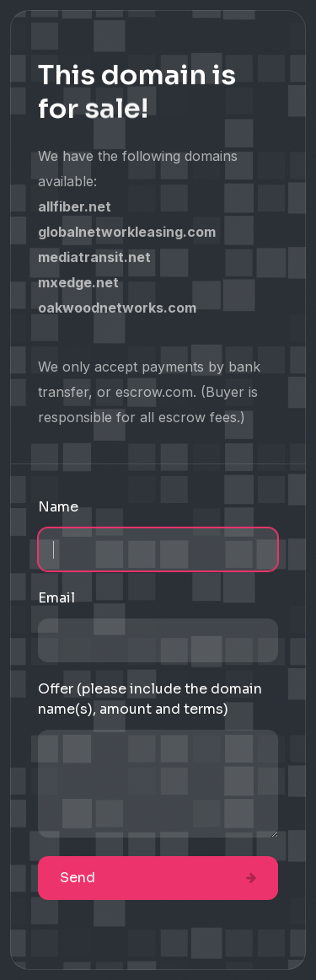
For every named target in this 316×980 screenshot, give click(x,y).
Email (56, 598)
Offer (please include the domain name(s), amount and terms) (150, 699)
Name (58, 507)
